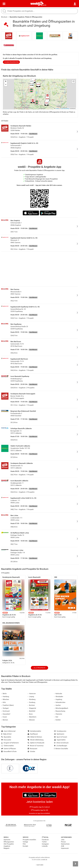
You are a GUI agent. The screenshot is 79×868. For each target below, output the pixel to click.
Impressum (65, 848)
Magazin (6, 848)
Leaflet (56, 109)
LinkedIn (45, 846)
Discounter (6, 740)
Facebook (45, 840)
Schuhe (31, 751)
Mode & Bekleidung (36, 740)
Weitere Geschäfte (61, 749)
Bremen (5, 720)
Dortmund (5, 711)
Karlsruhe (58, 694)
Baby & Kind (6, 734)
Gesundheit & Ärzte (9, 751)
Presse (63, 842)
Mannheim (32, 717)
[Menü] (4, 4)
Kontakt (25, 846)
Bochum (31, 705)
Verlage (25, 842)
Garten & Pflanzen (9, 749)
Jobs (63, 840)
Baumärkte (6, 737)
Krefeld (57, 720)
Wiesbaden (59, 697)
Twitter (44, 842)
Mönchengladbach (61, 708)
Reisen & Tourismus (36, 746)
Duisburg (31, 702)
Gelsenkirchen (60, 702)
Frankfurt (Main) (7, 705)
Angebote (7, 846)
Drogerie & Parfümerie (10, 743)
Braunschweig (60, 711)
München (5, 699)
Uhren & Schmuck (61, 743)
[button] (73, 82)
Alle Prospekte (39, 668)
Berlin (45, 5)
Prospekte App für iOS (39, 810)
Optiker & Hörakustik (36, 743)
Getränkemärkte (34, 731)
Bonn (30, 714)
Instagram (45, 844)
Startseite (7, 840)
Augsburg (58, 699)
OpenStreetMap (65, 109)
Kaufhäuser (33, 734)
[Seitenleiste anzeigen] (75, 864)
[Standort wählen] (75, 4)
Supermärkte (60, 740)
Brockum (4, 17)
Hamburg (5, 697)
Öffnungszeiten (9, 842)
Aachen (57, 705)
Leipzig (31, 697)
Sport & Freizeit (61, 737)
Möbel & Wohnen (35, 737)
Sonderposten (60, 731)
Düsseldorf (6, 714)
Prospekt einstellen (29, 840)
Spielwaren (59, 734)
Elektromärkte (7, 746)
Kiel (56, 717)
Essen (4, 717)
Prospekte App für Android (40, 807)
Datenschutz (65, 844)
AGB (62, 846)
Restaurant (32, 749)
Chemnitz (58, 714)
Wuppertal (32, 708)
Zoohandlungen (61, 746)
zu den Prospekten (11, 62)
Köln (3, 702)
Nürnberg (32, 699)
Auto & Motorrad (8, 731)
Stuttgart (5, 708)
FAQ (24, 844)
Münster (31, 720)
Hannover (32, 694)
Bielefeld (31, 711)
